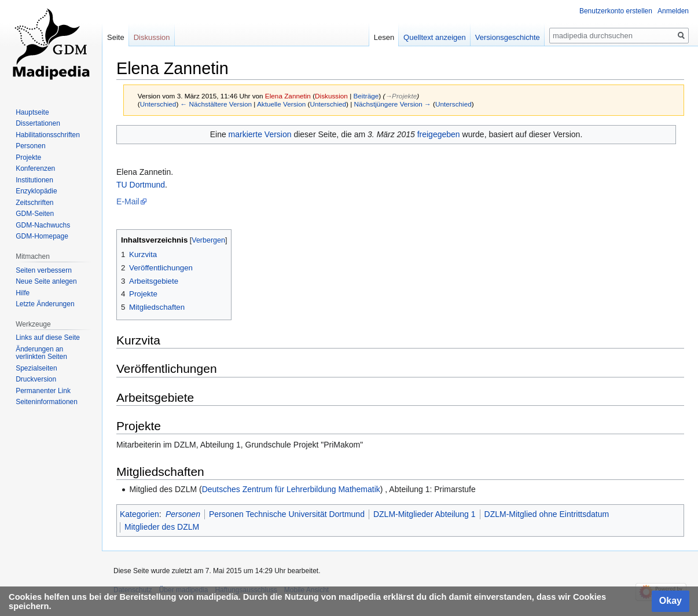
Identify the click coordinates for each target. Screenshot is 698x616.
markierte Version (260, 134)
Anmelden (673, 11)
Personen (183, 514)
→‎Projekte (401, 96)
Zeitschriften (34, 203)
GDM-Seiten (35, 214)
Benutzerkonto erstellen (616, 11)
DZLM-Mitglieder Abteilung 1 (425, 514)
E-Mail (128, 201)
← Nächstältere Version (216, 104)
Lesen (384, 37)
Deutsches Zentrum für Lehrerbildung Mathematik (291, 489)
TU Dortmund (141, 185)
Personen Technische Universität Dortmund (287, 514)
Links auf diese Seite (48, 338)
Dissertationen (38, 123)
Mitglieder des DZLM (162, 527)
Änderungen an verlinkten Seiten (41, 353)
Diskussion (331, 96)
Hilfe (23, 293)
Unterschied (158, 104)
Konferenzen (35, 168)
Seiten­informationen (47, 402)
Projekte (28, 157)
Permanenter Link (43, 391)
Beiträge (366, 96)
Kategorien (139, 514)
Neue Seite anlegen (46, 281)
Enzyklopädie (36, 191)
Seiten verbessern (44, 270)
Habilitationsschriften (48, 135)
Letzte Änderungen (45, 304)
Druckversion (36, 379)
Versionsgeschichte (508, 37)
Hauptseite (32, 112)
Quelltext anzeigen (435, 37)
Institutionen (34, 180)
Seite (116, 37)
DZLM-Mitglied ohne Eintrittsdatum (547, 514)
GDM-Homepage (42, 236)
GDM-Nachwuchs (43, 225)
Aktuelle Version (281, 104)
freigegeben (439, 134)
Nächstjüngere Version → (393, 104)
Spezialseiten (36, 368)
